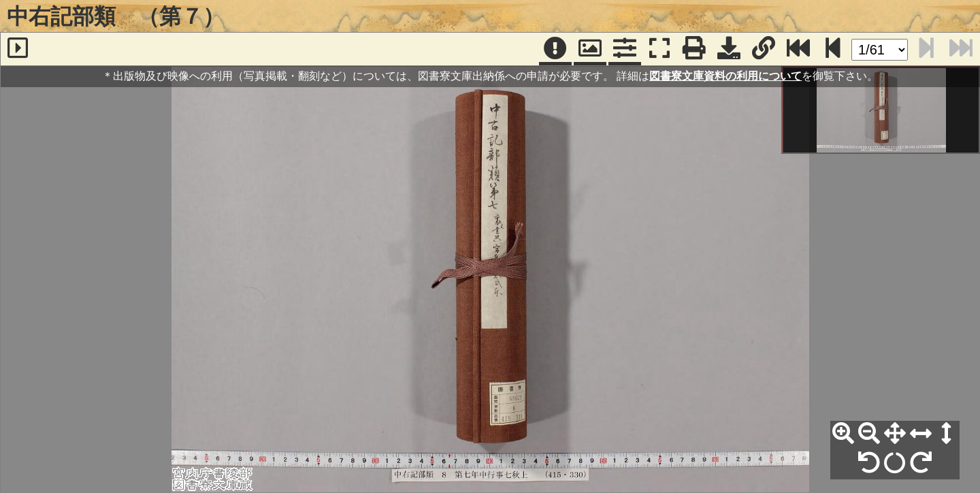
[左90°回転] (869, 463)
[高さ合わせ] (947, 434)
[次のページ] (833, 49)
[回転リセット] (895, 463)
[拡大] (843, 434)
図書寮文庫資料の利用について (725, 76)
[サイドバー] (18, 49)
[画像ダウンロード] (729, 49)
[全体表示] (895, 434)
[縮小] (869, 434)
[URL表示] (764, 49)
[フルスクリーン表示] (659, 49)
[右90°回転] (921, 463)
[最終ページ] (798, 49)
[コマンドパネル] (625, 49)
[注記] (555, 49)
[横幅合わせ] (921, 434)
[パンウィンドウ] (590, 49)
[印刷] (694, 49)
